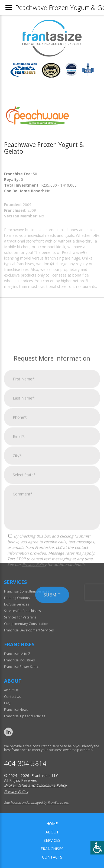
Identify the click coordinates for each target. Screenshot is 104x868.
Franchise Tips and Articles (25, 716)
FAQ (7, 703)
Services (52, 840)
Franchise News (16, 710)
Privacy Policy (34, 663)
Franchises (52, 849)
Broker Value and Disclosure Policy (35, 785)
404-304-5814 (25, 763)
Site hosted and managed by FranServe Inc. (37, 803)
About (52, 832)
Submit (52, 693)
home (52, 824)
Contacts (52, 857)
